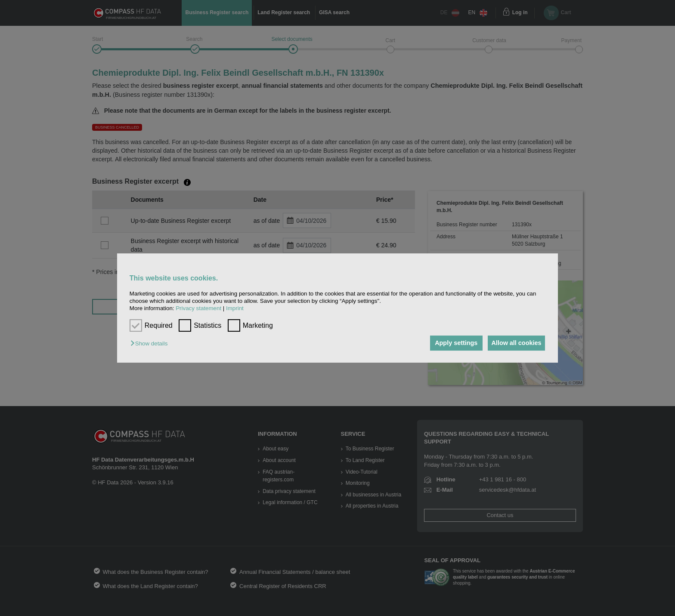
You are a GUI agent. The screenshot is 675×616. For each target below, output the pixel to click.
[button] (151, 344)
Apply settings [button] (451, 343)
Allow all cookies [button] (515, 343)
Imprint (235, 309)
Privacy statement (198, 309)
